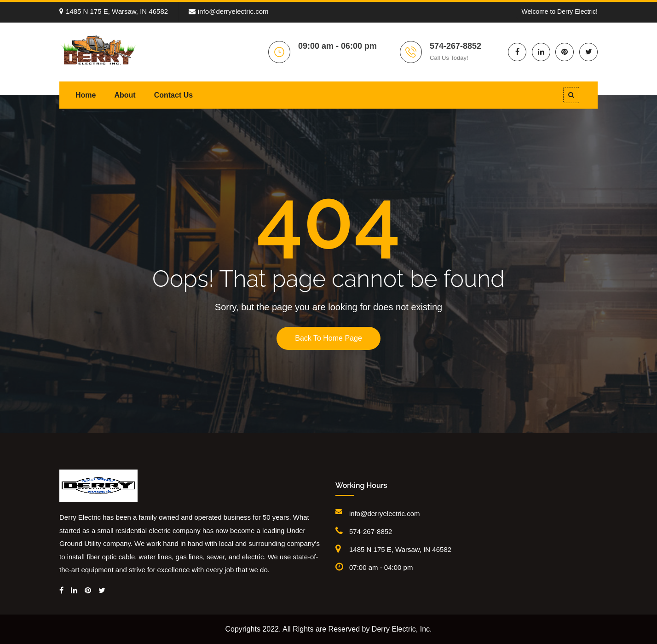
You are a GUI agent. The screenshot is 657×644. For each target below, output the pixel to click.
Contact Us (173, 95)
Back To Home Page (328, 338)
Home (86, 95)
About (125, 95)
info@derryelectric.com (229, 11)
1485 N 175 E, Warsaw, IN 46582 (114, 11)
